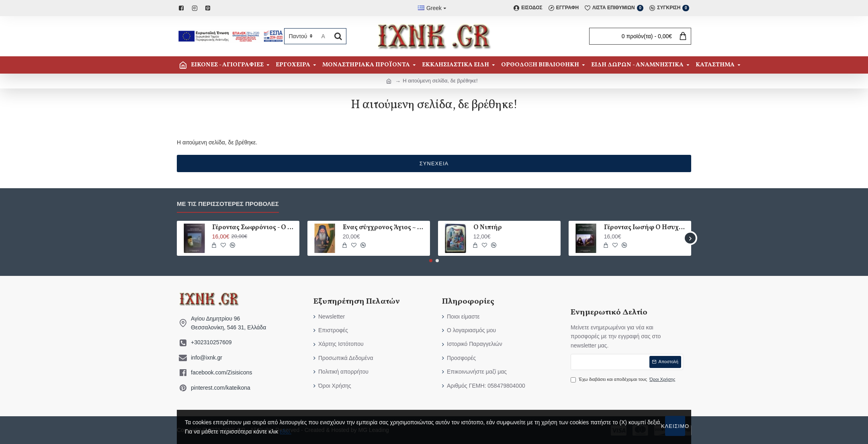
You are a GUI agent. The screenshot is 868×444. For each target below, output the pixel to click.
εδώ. (286, 432)
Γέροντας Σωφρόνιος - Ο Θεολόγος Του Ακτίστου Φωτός (254, 228)
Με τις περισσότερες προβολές (228, 204)
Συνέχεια (434, 163)
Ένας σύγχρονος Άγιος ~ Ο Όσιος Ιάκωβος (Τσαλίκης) (385, 228)
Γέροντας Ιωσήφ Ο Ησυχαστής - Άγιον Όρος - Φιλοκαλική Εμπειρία (646, 228)
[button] (690, 238)
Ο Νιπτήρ (488, 228)
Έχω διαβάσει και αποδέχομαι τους (624, 380)
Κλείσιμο (675, 426)
